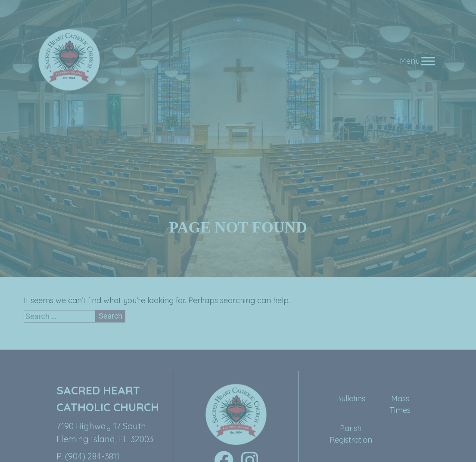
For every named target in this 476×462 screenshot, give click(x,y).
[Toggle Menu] (428, 61)
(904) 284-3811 (92, 456)
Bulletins (351, 398)
